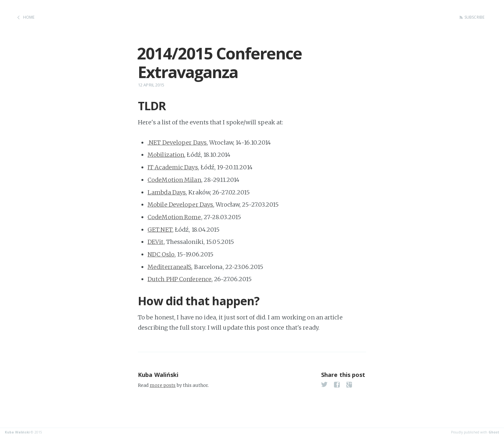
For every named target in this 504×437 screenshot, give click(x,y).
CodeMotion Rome (174, 217)
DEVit (156, 242)
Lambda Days (167, 192)
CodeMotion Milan (174, 180)
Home (29, 17)
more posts (163, 385)
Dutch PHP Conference (180, 279)
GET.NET (160, 230)
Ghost (494, 432)
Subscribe (474, 17)
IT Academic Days (173, 167)
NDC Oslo (161, 254)
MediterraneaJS (169, 267)
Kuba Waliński (158, 375)
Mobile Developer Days (180, 205)
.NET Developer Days (177, 143)
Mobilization (166, 155)
